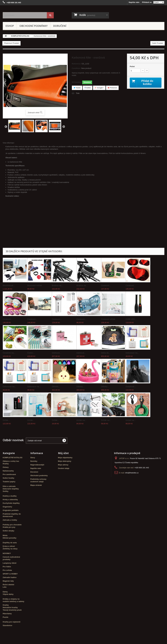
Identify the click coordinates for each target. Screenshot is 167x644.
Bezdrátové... (9, 285)
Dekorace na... (132, 353)
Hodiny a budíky (10, 496)
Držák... (6, 420)
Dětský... (81, 386)
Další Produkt (157, 43)
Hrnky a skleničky (10, 500)
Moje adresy (63, 465)
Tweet (77, 88)
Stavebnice (8, 625)
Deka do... (106, 353)
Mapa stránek (36, 485)
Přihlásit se (147, 2)
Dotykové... (131, 386)
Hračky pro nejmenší (12, 622)
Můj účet (63, 453)
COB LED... (131, 319)
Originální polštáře (11, 510)
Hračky (6, 464)
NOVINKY (7, 553)
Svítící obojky (9, 531)
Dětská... (56, 386)
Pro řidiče (7, 567)
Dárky (5, 592)
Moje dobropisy (65, 461)
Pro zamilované (9, 474)
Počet (132, 66)
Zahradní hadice (10, 577)
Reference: (76, 64)
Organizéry (7, 507)
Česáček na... (9, 353)
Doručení (60, 26)
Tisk (78, 93)
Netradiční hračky (10, 607)
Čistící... (31, 353)
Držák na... (82, 420)
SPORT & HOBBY (10, 574)
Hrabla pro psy (9, 527)
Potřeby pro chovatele (12, 525)
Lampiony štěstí (10, 563)
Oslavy (6, 467)
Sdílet (88, 88)
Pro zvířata (7, 570)
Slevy (33, 458)
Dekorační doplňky (11, 489)
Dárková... (57, 353)
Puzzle (6, 617)
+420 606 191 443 (142, 468)
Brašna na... (58, 285)
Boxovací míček (35, 285)
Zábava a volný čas (11, 461)
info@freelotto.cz (132, 473)
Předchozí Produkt (12, 43)
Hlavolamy (7, 614)
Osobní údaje (64, 468)
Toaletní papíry (9, 482)
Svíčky (6, 491)
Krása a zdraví (9, 546)
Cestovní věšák (108, 319)
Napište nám (134, 2)
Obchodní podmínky (33, 26)
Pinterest (112, 88)
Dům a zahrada (9, 486)
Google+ (99, 88)
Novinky (34, 461)
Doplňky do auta (10, 543)
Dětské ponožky (10, 538)
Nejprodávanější (37, 465)
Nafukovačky (8, 471)
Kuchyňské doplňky (11, 503)
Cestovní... (106, 285)
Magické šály (8, 581)
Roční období (8, 585)
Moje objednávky (65, 458)
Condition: (76, 68)
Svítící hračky (9, 478)
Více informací (8, 143)
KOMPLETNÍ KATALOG (13, 458)
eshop (10, 26)
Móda (5, 535)
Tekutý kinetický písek (12, 610)
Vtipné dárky (8, 594)
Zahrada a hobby (10, 520)
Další (64, 126)
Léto (5, 587)
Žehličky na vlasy (10, 549)
